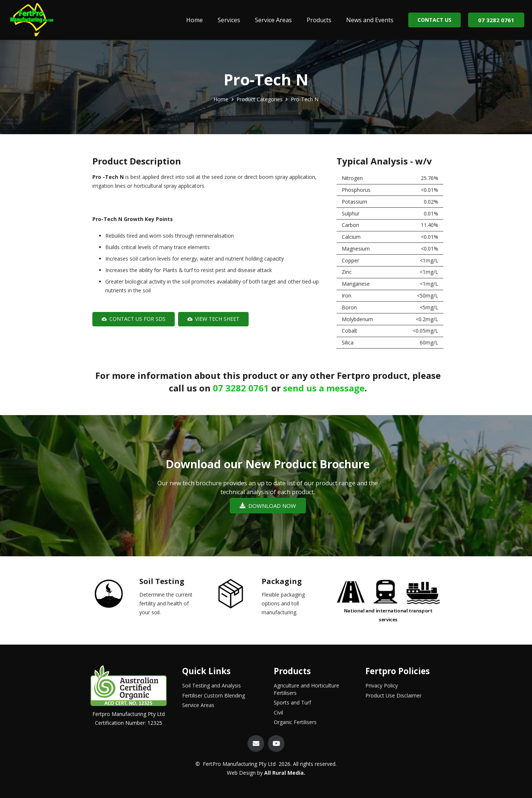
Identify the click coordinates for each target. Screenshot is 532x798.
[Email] (256, 743)
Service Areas (198, 705)
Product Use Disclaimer (393, 695)
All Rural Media (284, 773)
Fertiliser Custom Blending (214, 695)
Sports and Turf (292, 702)
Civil (278, 712)
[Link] (32, 20)
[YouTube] (276, 743)
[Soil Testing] (115, 595)
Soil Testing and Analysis (212, 685)
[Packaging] (237, 595)
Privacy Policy (382, 685)
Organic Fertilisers (295, 722)
